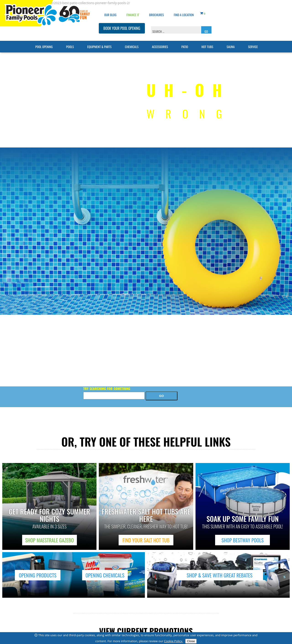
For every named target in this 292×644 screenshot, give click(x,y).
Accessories (160, 40)
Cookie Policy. (173, 641)
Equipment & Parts (99, 40)
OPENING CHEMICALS (105, 575)
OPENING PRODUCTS (38, 575)
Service (253, 40)
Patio (185, 40)
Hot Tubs (207, 40)
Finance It (133, 8)
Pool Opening (44, 40)
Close (191, 641)
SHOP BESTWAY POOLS (243, 540)
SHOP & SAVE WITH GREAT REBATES (219, 575)
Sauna (231, 40)
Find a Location (184, 8)
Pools (70, 40)
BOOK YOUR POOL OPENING (122, 22)
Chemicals (132, 40)
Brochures (156, 8)
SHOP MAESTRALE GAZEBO (49, 540)
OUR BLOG (110, 8)
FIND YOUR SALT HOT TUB (146, 540)
